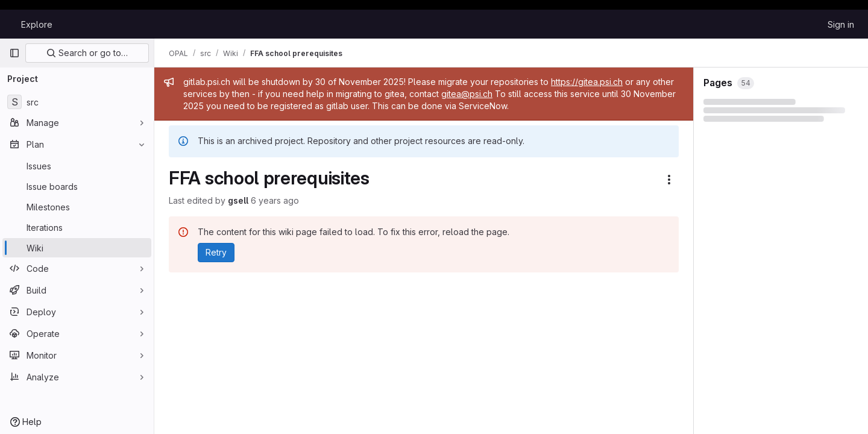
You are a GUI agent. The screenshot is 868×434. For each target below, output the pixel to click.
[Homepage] (9, 24)
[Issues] (77, 166)
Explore (37, 24)
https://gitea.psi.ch (587, 82)
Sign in (841, 24)
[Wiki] (77, 248)
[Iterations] (77, 227)
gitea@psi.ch (467, 94)
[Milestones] (77, 207)
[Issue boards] (77, 186)
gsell (238, 200)
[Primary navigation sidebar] (14, 53)
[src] (77, 102)
